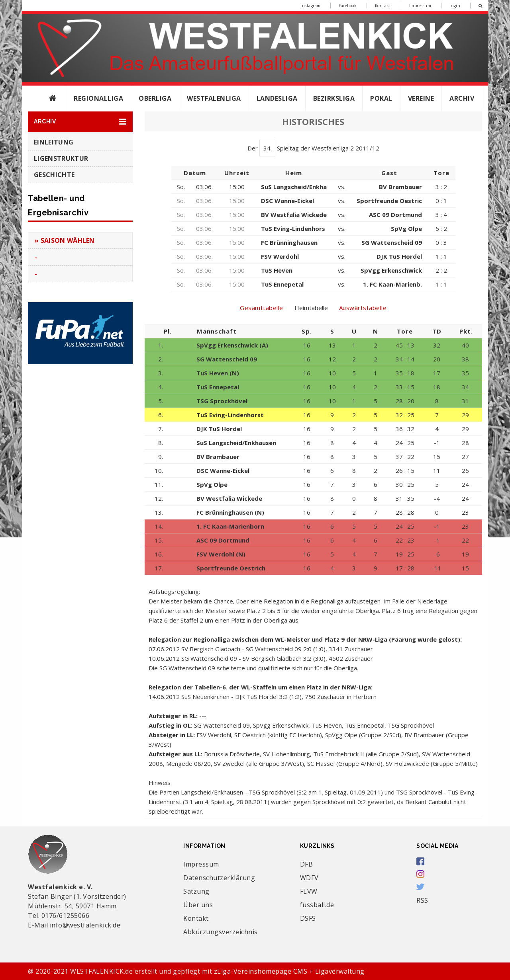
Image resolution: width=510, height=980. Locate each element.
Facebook (348, 6)
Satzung (196, 891)
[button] (80, 122)
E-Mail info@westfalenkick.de (74, 925)
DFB (307, 864)
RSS (422, 900)
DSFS (308, 918)
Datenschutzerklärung (219, 878)
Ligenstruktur (61, 158)
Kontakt (383, 6)
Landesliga (277, 98)
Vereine (421, 98)
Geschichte (54, 175)
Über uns (198, 905)
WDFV (309, 878)
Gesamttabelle (262, 308)
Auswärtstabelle (363, 308)
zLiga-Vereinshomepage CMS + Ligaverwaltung (289, 971)
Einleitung (54, 142)
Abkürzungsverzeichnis (221, 932)
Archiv (462, 98)
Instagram (311, 6)
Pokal (381, 98)
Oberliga (155, 98)
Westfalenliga (214, 98)
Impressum (420, 6)
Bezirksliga (334, 98)
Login (455, 6)
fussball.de (317, 905)
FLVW (309, 891)
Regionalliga (98, 98)
